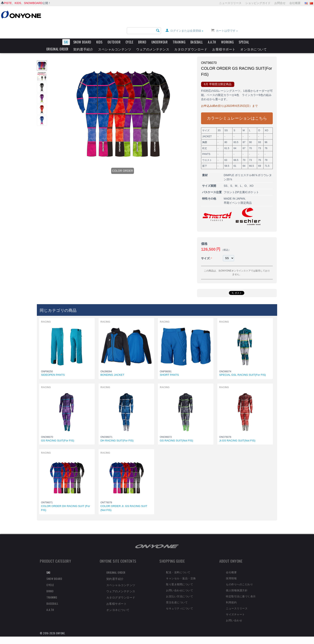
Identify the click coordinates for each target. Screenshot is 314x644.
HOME (44, 42)
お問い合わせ (234, 612)
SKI (66, 26)
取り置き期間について (180, 576)
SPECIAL (244, 26)
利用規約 (231, 594)
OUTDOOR (114, 26)
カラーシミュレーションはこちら (237, 112)
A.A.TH (212, 26)
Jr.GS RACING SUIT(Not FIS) (237, 433)
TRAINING (179, 26)
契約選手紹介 (83, 33)
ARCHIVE (66, 42)
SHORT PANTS (169, 367)
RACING (105, 42)
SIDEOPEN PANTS (53, 367)
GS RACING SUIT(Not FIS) (176, 433)
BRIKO (142, 26)
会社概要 (295, 3)
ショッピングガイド (258, 3)
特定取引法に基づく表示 (241, 588)
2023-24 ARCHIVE (86, 42)
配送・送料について (178, 564)
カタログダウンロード (191, 33)
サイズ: (206, 251)
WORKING (227, 26)
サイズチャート (235, 606)
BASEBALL (197, 26)
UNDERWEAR (160, 26)
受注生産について (177, 594)
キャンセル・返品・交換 (181, 570)
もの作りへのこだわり (239, 576)
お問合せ (280, 3)
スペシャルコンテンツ (115, 33)
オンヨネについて (254, 33)
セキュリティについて (180, 600)
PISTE (8, 3)
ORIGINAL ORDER (57, 33)
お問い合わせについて (180, 582)
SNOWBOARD (33, 3)
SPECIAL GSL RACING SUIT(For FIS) (243, 367)
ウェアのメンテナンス (153, 33)
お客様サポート (224, 33)
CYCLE (129, 26)
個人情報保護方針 (237, 582)
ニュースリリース (230, 3)
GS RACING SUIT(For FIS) (58, 433)
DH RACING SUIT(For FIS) (117, 433)
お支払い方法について (180, 588)
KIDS (18, 3)
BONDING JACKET (112, 367)
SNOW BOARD (82, 26)
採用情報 (231, 570)
